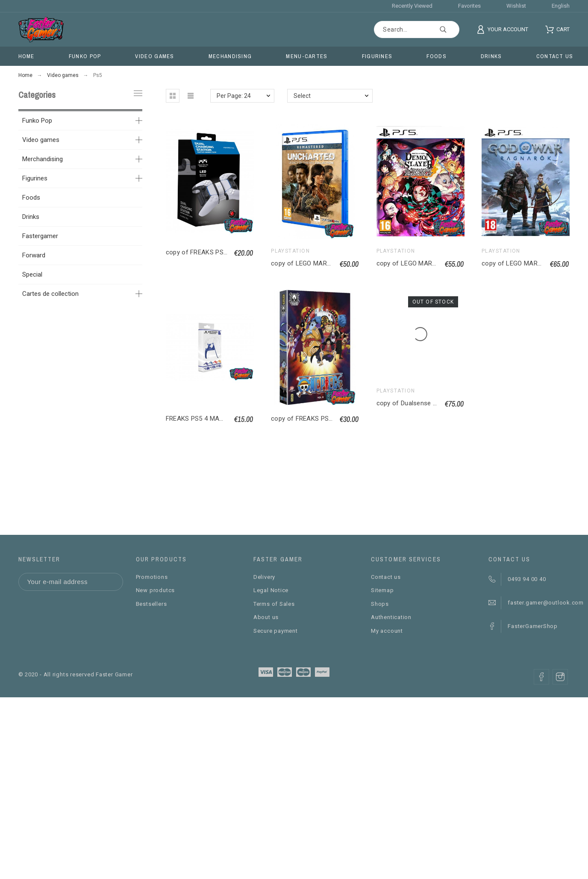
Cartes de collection (50, 294)
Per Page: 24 (234, 96)
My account (387, 631)
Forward (34, 255)
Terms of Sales (274, 604)
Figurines (35, 178)
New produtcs (155, 590)
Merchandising (43, 159)
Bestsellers (151, 604)
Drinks (31, 217)
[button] (173, 96)
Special (32, 274)
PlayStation (290, 251)
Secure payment (276, 631)
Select (302, 96)
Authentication (391, 617)
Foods (31, 198)
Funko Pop (37, 121)
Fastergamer (40, 236)
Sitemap (382, 590)
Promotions (152, 577)
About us (266, 617)
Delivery (264, 577)
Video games (41, 140)
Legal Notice (271, 590)
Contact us (386, 577)
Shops (380, 604)
